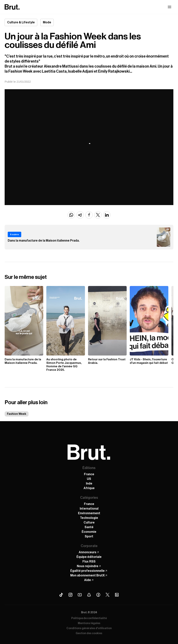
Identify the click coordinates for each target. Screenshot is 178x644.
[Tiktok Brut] (61, 595)
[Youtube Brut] (80, 595)
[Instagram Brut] (70, 595)
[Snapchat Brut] (89, 595)
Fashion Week (17, 414)
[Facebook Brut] (98, 595)
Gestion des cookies (89, 633)
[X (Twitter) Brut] (108, 595)
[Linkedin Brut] (117, 595)
